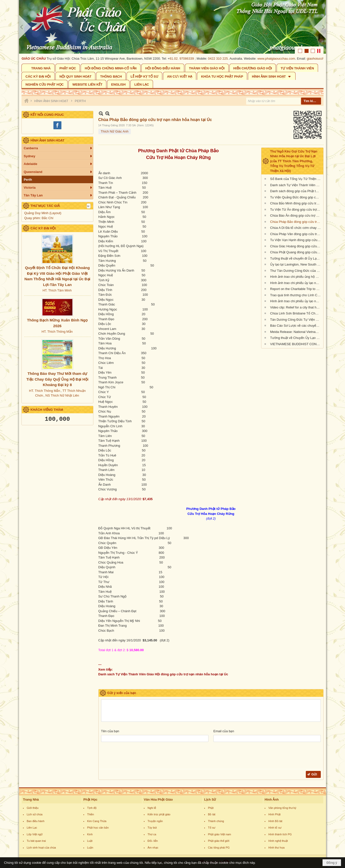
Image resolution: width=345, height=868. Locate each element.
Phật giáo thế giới (219, 841)
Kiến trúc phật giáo (159, 814)
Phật (211, 808)
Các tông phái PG (219, 848)
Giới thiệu (33, 808)
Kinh (90, 834)
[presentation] (139, 757)
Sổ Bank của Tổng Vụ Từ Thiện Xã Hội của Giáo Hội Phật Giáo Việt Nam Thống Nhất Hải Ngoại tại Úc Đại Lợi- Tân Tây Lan (296, 179)
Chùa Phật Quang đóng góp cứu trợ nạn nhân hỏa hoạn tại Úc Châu (296, 252)
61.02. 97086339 (185, 59)
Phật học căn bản (98, 828)
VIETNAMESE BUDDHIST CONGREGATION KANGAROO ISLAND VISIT (296, 344)
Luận (90, 848)
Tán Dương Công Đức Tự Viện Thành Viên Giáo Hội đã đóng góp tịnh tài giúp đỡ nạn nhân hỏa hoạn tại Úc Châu (296, 320)
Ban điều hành (36, 821)
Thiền (90, 814)
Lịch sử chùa (35, 814)
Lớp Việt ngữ (35, 834)
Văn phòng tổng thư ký (282, 808)
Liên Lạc (32, 828)
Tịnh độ (92, 808)
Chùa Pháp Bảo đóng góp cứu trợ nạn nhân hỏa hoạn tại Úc (296, 222)
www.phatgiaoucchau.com (280, 59)
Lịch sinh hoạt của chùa (41, 848)
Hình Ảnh (272, 799)
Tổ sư (212, 828)
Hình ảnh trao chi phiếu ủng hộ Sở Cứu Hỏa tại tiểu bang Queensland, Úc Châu (296, 277)
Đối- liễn (153, 841)
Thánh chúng (216, 821)
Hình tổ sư (275, 828)
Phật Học (90, 799)
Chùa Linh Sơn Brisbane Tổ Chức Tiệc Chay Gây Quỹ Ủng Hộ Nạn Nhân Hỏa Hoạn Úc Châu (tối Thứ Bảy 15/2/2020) (296, 313)
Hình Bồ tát (275, 821)
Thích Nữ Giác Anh (115, 131)
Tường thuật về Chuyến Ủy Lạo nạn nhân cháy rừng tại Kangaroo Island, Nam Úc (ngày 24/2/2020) (296, 338)
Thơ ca (152, 834)
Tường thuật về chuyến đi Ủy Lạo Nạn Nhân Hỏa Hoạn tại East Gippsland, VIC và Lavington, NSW (296, 258)
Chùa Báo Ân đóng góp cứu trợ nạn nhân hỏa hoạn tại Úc (296, 216)
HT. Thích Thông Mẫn (57, 332)
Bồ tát (212, 814)
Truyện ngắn (155, 821)
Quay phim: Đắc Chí (39, 218)
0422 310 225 (222, 59)
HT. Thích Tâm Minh (57, 290)
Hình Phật (274, 814)
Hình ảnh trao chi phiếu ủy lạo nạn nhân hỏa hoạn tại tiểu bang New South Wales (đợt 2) (296, 283)
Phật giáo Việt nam (220, 834)
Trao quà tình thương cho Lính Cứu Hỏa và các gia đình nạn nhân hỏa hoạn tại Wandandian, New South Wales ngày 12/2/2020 (296, 295)
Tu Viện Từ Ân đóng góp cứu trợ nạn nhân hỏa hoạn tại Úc (296, 210)
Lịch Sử (210, 799)
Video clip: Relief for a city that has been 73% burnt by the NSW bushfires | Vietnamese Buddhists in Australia (296, 307)
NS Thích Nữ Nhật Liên (62, 395)
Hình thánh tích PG (280, 834)
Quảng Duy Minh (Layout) (43, 213)
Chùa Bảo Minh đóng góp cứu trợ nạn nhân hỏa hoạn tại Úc (296, 203)
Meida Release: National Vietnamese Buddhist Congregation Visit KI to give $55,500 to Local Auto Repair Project (296, 332)
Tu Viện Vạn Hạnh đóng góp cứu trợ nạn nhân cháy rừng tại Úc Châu (296, 240)
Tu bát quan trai (36, 841)
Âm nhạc (153, 848)
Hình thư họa (276, 848)
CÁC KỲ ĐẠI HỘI (43, 228)
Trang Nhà (31, 799)
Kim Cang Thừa (97, 821)
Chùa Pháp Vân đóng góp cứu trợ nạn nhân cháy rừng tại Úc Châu (296, 234)
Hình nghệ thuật (278, 841)
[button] (272, 76)
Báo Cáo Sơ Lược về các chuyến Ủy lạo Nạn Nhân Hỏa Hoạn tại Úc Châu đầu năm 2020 (296, 326)
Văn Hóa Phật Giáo (158, 799)
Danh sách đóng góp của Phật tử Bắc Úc (296, 191)
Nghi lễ (152, 808)
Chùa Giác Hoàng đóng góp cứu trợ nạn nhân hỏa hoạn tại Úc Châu (296, 246)
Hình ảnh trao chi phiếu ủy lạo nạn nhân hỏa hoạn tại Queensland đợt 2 (296, 301)
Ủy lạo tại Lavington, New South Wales (296, 264)
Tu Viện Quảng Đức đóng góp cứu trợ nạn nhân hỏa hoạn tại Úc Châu (296, 197)
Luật (90, 841)
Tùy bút (152, 828)
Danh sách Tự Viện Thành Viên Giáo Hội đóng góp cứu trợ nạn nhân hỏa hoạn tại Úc (296, 185)
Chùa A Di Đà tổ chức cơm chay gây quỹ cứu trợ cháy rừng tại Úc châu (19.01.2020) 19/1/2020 (296, 228)
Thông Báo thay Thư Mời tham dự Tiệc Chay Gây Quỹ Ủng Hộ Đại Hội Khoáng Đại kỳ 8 (57, 379)
